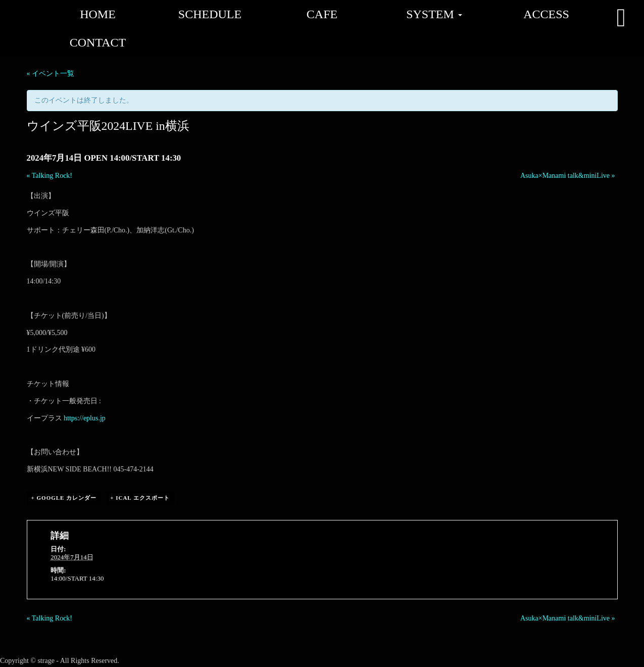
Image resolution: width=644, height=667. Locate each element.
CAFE (322, 14)
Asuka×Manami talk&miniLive (568, 176)
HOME (98, 14)
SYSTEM (434, 14)
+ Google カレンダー (64, 498)
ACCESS (546, 14)
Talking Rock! (50, 176)
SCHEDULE (210, 14)
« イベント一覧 (51, 74)
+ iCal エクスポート (140, 498)
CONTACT (98, 42)
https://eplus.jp (85, 418)
